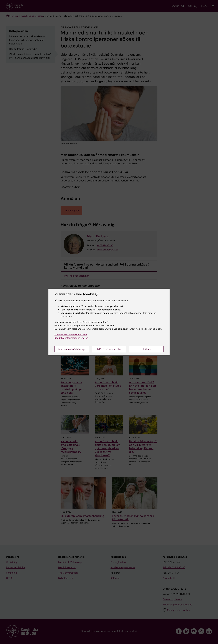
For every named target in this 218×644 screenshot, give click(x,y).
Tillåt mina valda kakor (109, 349)
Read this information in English (71, 338)
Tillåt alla (146, 349)
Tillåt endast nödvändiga (72, 349)
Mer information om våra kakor (71, 335)
